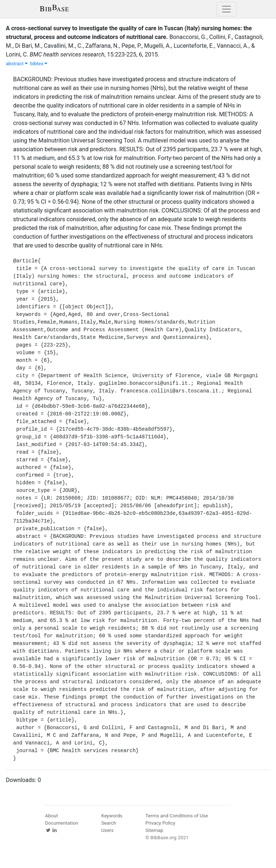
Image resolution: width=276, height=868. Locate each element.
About (52, 816)
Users (108, 830)
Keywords (112, 816)
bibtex (39, 64)
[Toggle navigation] (226, 9)
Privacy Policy (160, 823)
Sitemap (154, 830)
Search (109, 823)
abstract (17, 64)
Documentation (62, 823)
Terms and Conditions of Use (177, 816)
